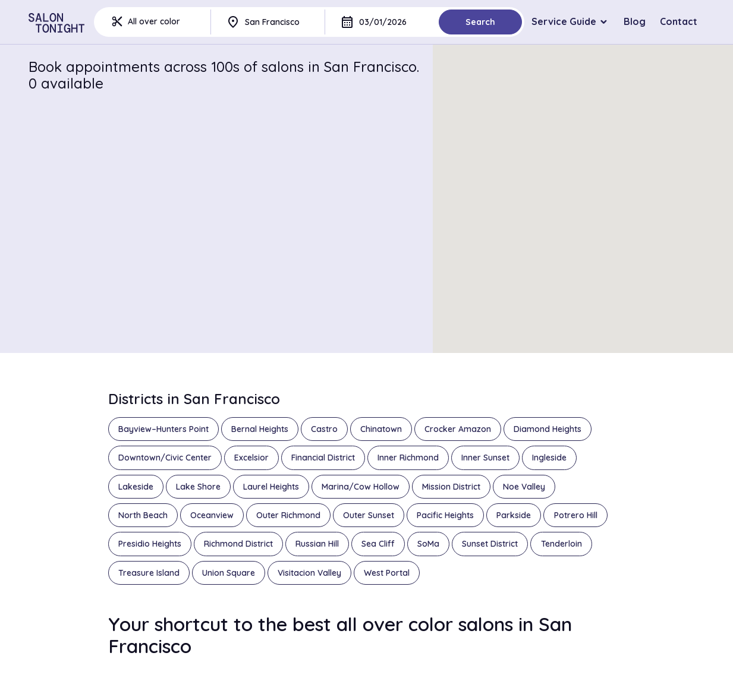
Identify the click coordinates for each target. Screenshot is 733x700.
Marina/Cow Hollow (361, 487)
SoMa (428, 544)
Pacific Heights (445, 515)
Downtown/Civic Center (165, 458)
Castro (324, 429)
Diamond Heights (548, 429)
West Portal (387, 573)
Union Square (229, 573)
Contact (679, 21)
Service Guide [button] (564, 21)
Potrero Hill (576, 515)
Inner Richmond (408, 458)
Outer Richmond (288, 515)
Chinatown (381, 429)
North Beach (143, 515)
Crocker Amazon (458, 429)
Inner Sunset (485, 458)
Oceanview (212, 515)
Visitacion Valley (309, 573)
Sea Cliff (378, 544)
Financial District (323, 458)
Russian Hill (317, 544)
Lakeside (136, 487)
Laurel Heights (271, 487)
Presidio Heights (150, 544)
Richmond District (238, 544)
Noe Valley (524, 487)
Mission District (451, 487)
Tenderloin (561, 544)
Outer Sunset (369, 515)
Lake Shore (198, 487)
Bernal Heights (260, 429)
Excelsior (251, 458)
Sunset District (490, 544)
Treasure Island (149, 573)
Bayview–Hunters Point (163, 429)
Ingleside (549, 458)
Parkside (514, 515)
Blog (635, 21)
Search (480, 22)
